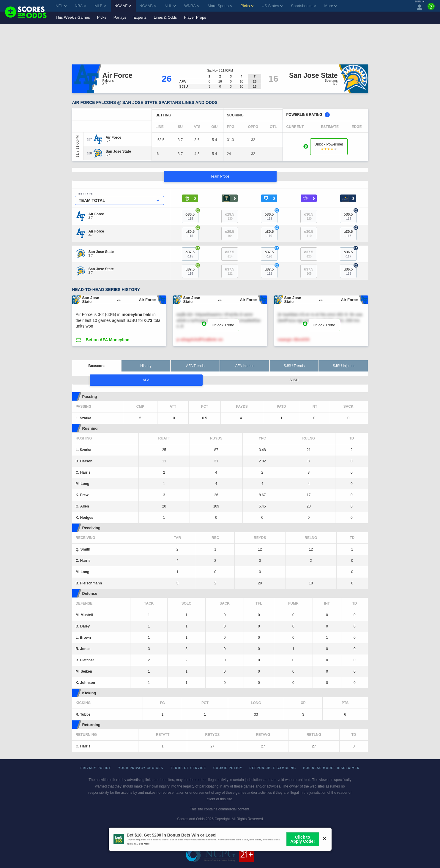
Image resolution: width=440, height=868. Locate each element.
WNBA (192, 6)
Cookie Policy (228, 768)
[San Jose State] (118, 151)
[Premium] (431, 9)
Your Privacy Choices (141, 768)
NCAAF (123, 6)
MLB (100, 6)
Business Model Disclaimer (331, 768)
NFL (61, 6)
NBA (81, 6)
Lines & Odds (165, 17)
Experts (140, 17)
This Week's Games (73, 17)
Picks (102, 17)
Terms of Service (188, 768)
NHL (170, 6)
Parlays (120, 17)
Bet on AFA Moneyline (107, 340)
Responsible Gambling (273, 768)
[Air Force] (114, 137)
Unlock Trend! (223, 325)
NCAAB (148, 6)
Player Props (195, 17)
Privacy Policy (96, 768)
